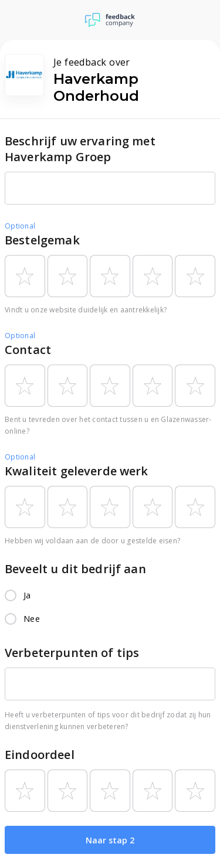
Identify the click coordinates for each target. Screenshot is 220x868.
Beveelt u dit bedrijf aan (75, 569)
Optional (20, 226)
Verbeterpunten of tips (72, 653)
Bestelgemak (42, 240)
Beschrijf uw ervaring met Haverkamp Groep (80, 149)
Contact (28, 350)
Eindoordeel (40, 755)
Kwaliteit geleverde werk (77, 471)
